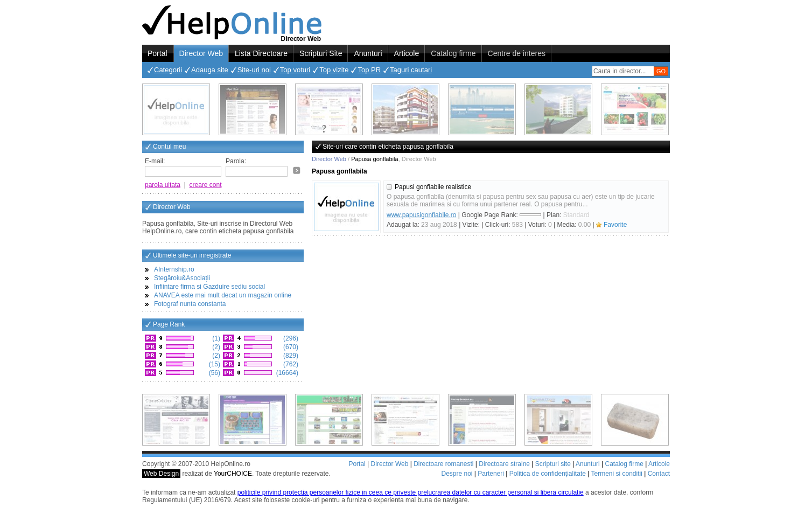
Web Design (161, 474)
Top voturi (295, 70)
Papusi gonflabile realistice (433, 187)
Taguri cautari (411, 70)
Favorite (615, 225)
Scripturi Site (321, 53)
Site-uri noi (254, 70)
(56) (213, 373)
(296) (290, 338)
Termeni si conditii (616, 474)
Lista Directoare (261, 53)
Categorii (168, 70)
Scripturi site (553, 464)
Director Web (201, 53)
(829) (290, 356)
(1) (215, 338)
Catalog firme (453, 53)
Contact (659, 474)
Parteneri (491, 474)
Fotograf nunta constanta (190, 304)
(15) (213, 364)
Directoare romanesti (443, 464)
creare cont (206, 185)
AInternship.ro (174, 269)
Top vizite (334, 70)
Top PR (369, 70)
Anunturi (368, 53)
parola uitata (163, 185)
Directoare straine (504, 464)
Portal (157, 53)
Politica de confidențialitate (548, 474)
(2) (215, 347)
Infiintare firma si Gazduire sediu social (209, 287)
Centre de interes (517, 53)
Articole (407, 53)
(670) (290, 347)
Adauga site (210, 70)
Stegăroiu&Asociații (182, 278)
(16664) (286, 373)
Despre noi (457, 474)
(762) (290, 364)
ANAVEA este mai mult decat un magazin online (223, 295)
